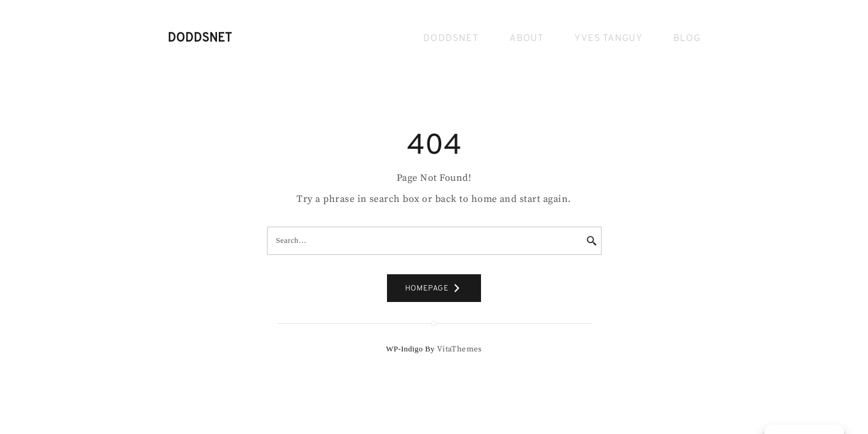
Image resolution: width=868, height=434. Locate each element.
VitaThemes (460, 349)
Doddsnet (200, 39)
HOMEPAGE (434, 288)
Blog (687, 39)
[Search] (583, 241)
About (527, 39)
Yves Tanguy (609, 39)
